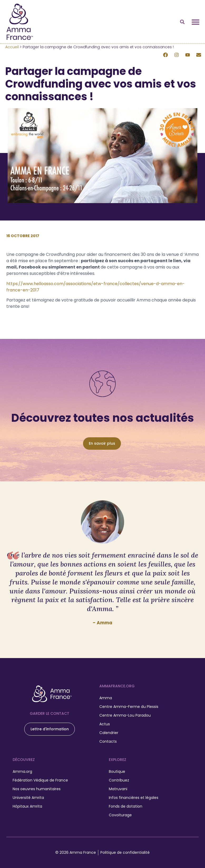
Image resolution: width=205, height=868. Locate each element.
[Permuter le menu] (196, 22)
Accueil (12, 47)
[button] (182, 22)
